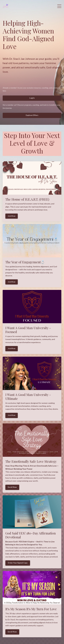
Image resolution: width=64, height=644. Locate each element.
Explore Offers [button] (32, 115)
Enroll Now (12, 487)
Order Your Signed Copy (18, 563)
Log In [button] (32, 98)
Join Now (12, 216)
